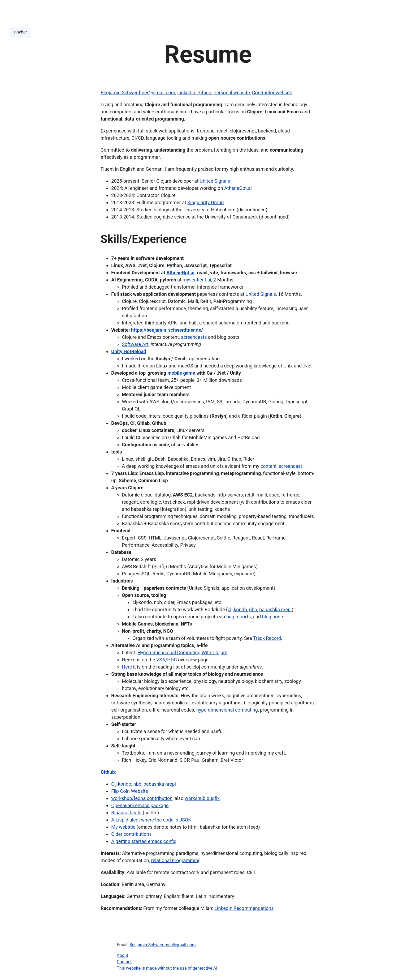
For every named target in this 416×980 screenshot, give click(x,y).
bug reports (239, 617)
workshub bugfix (202, 798)
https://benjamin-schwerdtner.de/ (167, 330)
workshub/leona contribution (142, 798)
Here (127, 667)
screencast (291, 466)
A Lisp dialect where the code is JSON (151, 820)
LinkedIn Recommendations (244, 908)
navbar (21, 32)
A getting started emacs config (144, 841)
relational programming (176, 860)
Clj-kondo (121, 784)
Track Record (267, 638)
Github (204, 93)
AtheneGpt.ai (238, 188)
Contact (124, 962)
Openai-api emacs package (140, 805)
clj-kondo (237, 609)
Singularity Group (205, 202)
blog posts (273, 617)
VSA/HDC (167, 660)
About (122, 955)
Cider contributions (131, 834)
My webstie (123, 827)
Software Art (135, 344)
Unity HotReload (129, 351)
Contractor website (272, 93)
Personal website (232, 93)
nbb (253, 609)
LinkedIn (186, 93)
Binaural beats (126, 813)
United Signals (215, 181)
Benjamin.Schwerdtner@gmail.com (138, 93)
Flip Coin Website (130, 791)
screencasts (194, 337)
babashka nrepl (275, 609)
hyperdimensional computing (227, 710)
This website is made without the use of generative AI (167, 968)
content (269, 466)
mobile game (181, 373)
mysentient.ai (197, 280)
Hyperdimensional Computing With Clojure (182, 652)
